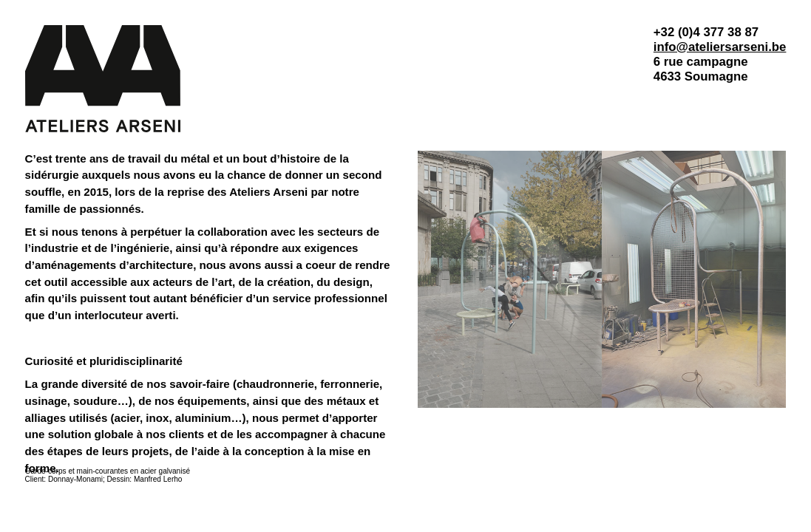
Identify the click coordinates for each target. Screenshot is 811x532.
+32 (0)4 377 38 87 (706, 32)
